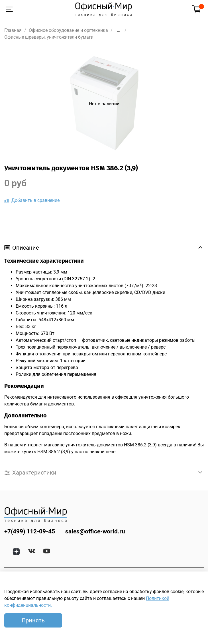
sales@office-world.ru (95, 531)
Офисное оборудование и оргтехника (68, 30)
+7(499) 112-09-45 (30, 531)
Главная (13, 30)
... (119, 30)
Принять (33, 620)
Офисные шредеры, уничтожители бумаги (49, 37)
